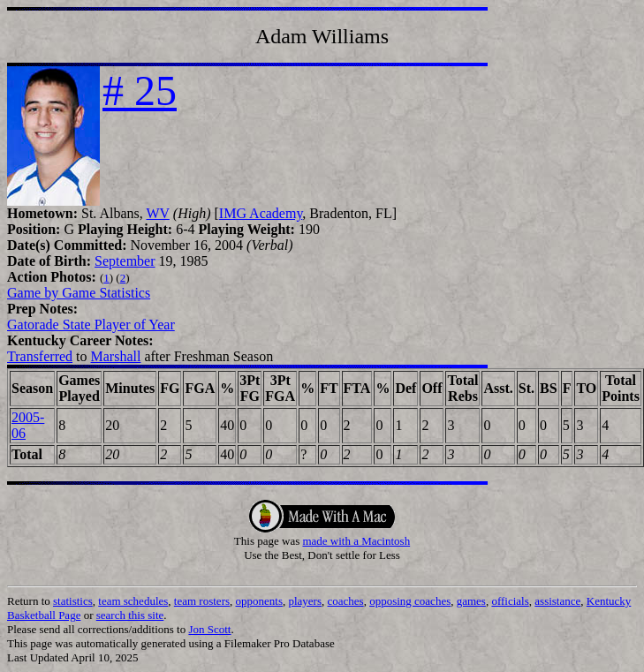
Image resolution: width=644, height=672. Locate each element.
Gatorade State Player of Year (91, 325)
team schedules (133, 601)
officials (510, 601)
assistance (557, 601)
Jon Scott (209, 629)
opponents (259, 601)
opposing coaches (410, 601)
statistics (73, 601)
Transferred (40, 356)
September (125, 261)
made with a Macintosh (356, 541)
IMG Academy (261, 213)
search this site (130, 615)
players (305, 601)
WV (157, 213)
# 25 (140, 91)
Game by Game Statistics (79, 293)
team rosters (202, 601)
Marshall (116, 356)
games (471, 601)
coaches (346, 601)
